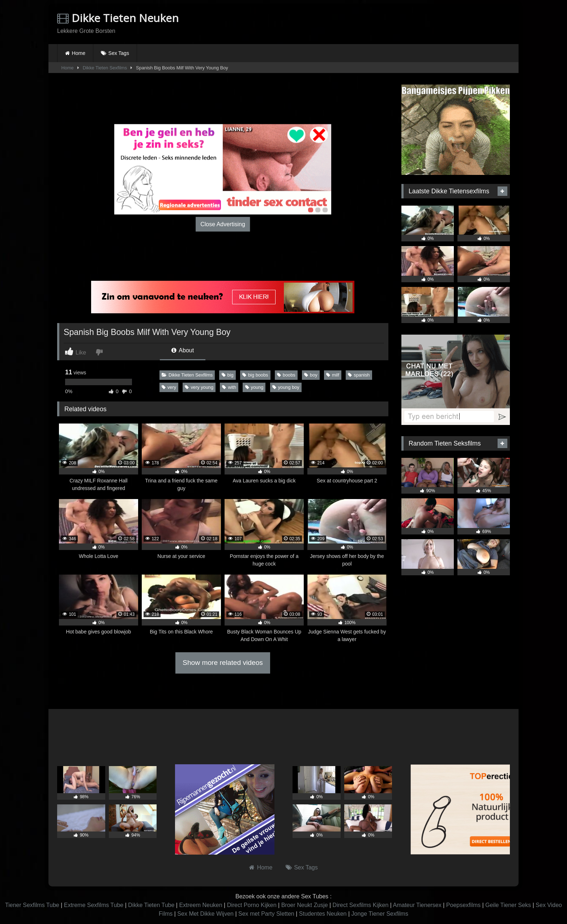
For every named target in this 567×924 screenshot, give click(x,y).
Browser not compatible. (425, 23)
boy (311, 375)
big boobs (255, 375)
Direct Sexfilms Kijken (361, 905)
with (229, 387)
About (183, 350)
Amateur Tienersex (417, 905)
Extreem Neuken (201, 905)
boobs (286, 375)
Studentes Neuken (323, 914)
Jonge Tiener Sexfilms (380, 914)
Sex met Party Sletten (266, 914)
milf (333, 375)
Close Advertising (223, 224)
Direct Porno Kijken (252, 905)
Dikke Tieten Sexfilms (105, 68)
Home (79, 53)
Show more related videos (223, 663)
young (254, 387)
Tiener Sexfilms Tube (32, 905)
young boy (286, 387)
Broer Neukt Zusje (305, 905)
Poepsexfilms (463, 905)
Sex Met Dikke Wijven (205, 914)
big (228, 375)
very (169, 387)
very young (199, 387)
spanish (359, 375)
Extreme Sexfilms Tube (94, 905)
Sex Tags (119, 53)
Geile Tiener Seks (508, 905)
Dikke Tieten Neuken (118, 18)
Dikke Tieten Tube (151, 905)
